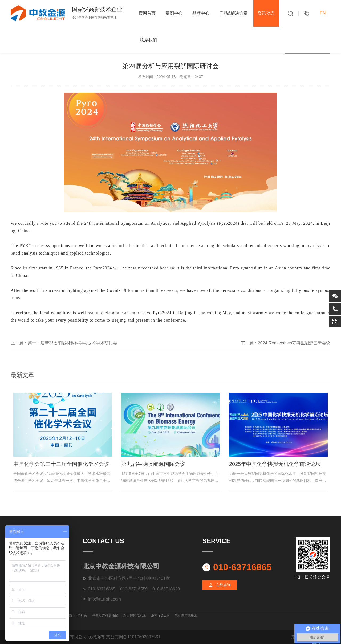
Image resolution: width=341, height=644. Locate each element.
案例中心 (174, 13)
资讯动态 (266, 13)
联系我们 (148, 40)
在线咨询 (223, 585)
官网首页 (147, 13)
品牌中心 (201, 13)
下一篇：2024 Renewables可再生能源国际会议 (286, 343)
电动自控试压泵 (186, 616)
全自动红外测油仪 (105, 616)
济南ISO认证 (160, 616)
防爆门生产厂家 (76, 616)
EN (323, 13)
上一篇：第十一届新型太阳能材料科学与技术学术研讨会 (64, 343)
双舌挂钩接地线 (135, 616)
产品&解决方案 (234, 13)
